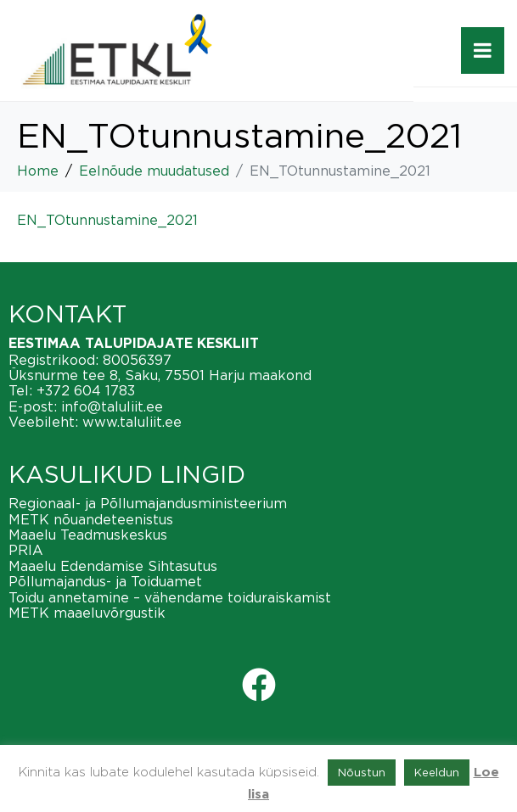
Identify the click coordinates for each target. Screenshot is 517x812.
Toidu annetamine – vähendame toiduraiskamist (170, 597)
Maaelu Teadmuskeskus (88, 535)
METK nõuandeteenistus (91, 519)
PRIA (26, 550)
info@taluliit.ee (112, 406)
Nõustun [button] (362, 772)
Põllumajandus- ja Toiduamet (105, 581)
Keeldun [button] (437, 772)
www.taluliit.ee (132, 422)
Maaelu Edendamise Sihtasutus (113, 566)
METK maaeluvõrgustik (87, 613)
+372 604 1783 (86, 390)
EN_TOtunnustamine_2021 (107, 220)
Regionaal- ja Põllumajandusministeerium (148, 503)
